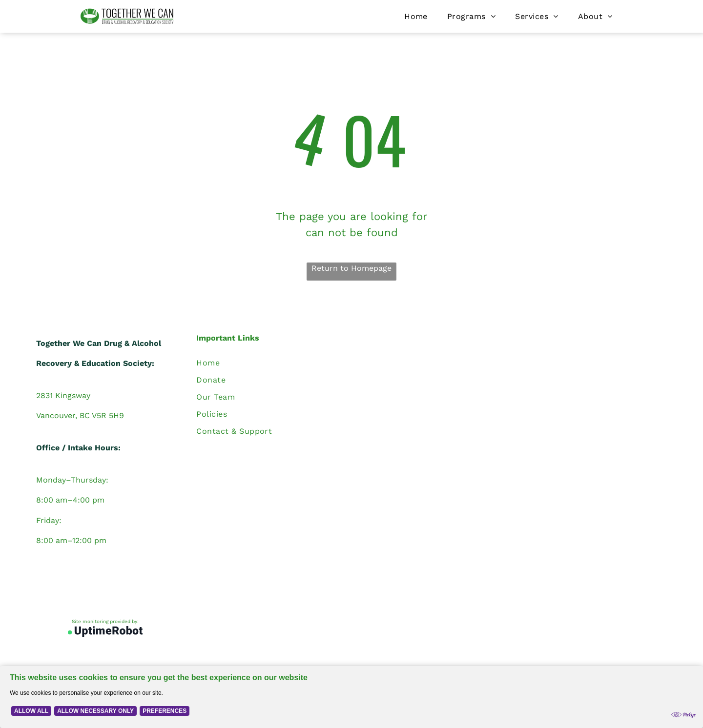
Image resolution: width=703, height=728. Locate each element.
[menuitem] (416, 16)
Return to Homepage (351, 268)
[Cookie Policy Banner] (351, 697)
